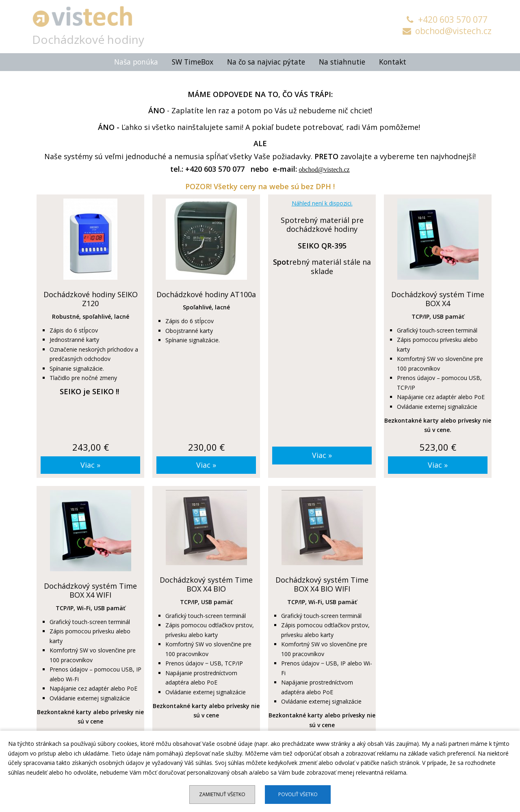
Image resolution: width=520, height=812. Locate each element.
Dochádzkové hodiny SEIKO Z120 (91, 297)
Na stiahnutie (342, 60)
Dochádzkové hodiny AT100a (206, 292)
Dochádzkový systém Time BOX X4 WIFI (90, 588)
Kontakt (393, 60)
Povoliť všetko (298, 794)
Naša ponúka (136, 60)
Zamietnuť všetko (222, 794)
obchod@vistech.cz (447, 31)
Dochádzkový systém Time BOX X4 (438, 297)
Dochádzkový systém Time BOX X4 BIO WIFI (322, 582)
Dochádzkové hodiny (90, 37)
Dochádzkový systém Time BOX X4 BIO (206, 582)
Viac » (90, 463)
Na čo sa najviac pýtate (266, 60)
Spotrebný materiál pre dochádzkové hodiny (322, 223)
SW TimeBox (193, 60)
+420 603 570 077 (447, 19)
